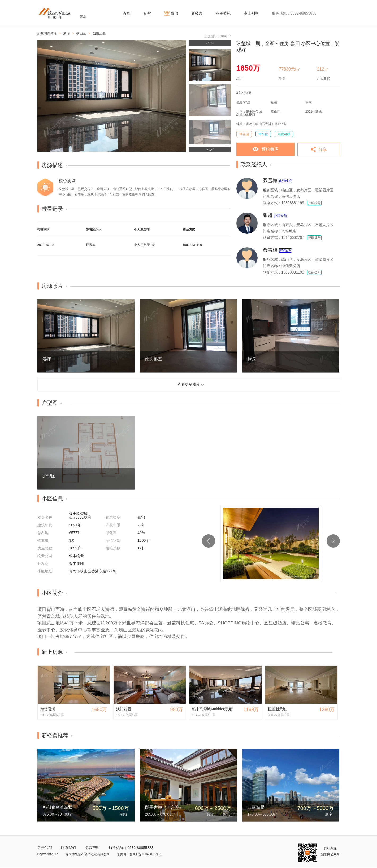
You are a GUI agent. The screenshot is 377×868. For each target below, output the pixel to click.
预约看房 (270, 149)
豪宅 (174, 13)
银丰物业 (76, 556)
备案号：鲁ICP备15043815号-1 (139, 854)
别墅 (147, 13)
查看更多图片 (189, 384)
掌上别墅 (251, 13)
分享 (323, 149)
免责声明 (92, 848)
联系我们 (68, 848)
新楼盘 (197, 13)
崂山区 (81, 33)
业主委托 (223, 13)
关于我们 (45, 848)
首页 (127, 13)
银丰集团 (76, 563)
